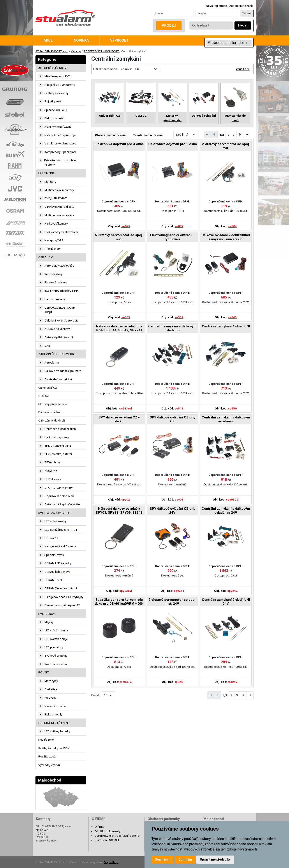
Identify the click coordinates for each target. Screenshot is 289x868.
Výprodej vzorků (49, 765)
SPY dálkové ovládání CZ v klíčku (119, 419)
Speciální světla (55, 555)
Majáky (49, 622)
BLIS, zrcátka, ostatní (58, 454)
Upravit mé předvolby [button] (215, 859)
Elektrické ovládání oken (60, 429)
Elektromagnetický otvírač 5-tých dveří (172, 237)
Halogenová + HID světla (60, 546)
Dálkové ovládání (49, 412)
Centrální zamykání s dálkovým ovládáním (172, 328)
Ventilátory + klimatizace (60, 143)
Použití (44, 672)
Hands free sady (55, 299)
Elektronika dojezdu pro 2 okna (172, 144)
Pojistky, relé (53, 101)
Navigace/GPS (54, 240)
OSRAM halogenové (57, 572)
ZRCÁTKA (51, 471)
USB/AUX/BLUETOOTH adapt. (60, 310)
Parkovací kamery (56, 223)
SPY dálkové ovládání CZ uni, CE (172, 419)
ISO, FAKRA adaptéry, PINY (62, 291)
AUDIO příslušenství (57, 329)
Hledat (243, 25)
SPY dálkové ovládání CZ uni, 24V (172, 511)
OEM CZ (44, 396)
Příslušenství (53, 249)
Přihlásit (247, 13)
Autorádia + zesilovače (59, 265)
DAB (47, 346)
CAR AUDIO (46, 257)
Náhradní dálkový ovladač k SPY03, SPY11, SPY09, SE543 (119, 511)
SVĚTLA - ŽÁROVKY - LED (55, 513)
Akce (48, 40)
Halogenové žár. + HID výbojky (64, 597)
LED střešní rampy (56, 630)
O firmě (99, 827)
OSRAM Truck (54, 580)
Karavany (50, 698)
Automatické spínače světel (62, 504)
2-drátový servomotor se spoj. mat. (226, 146)
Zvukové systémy (56, 655)
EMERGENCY (47, 614)
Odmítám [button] (185, 859)
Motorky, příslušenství (53, 404)
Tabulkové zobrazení (148, 135)
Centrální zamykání (58, 379)
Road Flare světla (56, 664)
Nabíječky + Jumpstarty (60, 85)
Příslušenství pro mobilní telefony (60, 162)
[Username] (172, 13)
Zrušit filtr (243, 69)
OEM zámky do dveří (52, 420)
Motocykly (51, 681)
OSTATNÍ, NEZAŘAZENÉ (54, 723)
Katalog (76, 51)
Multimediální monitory (59, 190)
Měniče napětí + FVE (57, 76)
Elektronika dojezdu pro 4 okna (119, 144)
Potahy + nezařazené (58, 127)
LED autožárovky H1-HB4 (61, 530)
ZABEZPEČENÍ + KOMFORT (101, 51)
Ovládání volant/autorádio (62, 320)
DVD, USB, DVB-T (56, 198)
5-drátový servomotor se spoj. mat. (119, 237)
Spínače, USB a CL (56, 110)
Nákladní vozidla (55, 706)
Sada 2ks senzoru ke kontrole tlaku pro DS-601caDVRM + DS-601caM (119, 602)
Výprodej (119, 40)
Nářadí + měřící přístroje (60, 135)
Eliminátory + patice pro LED (63, 605)
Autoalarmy (52, 362)
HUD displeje (53, 479)
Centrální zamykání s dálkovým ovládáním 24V (226, 511)
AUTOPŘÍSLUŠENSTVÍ (53, 68)
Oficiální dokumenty (107, 831)
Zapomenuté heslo (241, 6)
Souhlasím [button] (163, 859)
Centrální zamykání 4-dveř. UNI (226, 326)
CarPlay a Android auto (59, 207)
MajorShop (111, 862)
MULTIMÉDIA (47, 173)
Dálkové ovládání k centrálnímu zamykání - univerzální (226, 237)
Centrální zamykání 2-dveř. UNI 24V (226, 602)
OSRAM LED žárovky (58, 563)
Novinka (81, 40)
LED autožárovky (55, 521)
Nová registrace (216, 6)
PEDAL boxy (52, 462)
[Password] (217, 13)
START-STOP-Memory (58, 488)
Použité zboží (47, 756)
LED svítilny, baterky (57, 731)
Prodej (169, 25)
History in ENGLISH (107, 840)
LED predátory (54, 647)
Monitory (50, 181)
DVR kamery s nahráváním (61, 232)
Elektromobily (53, 714)
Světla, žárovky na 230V (54, 748)
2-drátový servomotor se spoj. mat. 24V (172, 602)
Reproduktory (53, 274)
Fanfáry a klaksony (56, 93)
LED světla (51, 538)
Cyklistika (51, 689)
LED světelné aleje (56, 639)
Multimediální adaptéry (59, 215)
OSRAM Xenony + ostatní (61, 588)
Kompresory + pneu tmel (60, 152)
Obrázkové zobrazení (110, 135)
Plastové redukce (56, 282)
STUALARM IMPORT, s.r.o (52, 51)
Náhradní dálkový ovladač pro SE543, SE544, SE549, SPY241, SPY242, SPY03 (119, 329)
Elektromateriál (54, 118)
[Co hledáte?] (211, 25)
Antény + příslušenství (59, 337)
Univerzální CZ (48, 388)
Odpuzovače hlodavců (59, 496)
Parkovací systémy (57, 437)
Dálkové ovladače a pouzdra (63, 371)
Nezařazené (46, 740)
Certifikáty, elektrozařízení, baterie (117, 836)
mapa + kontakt (47, 840)
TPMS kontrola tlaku (58, 446)
